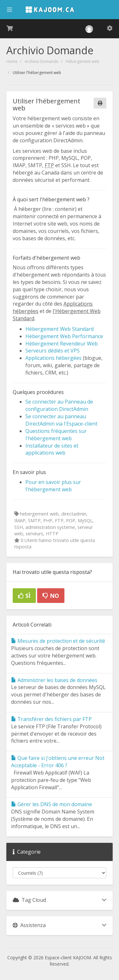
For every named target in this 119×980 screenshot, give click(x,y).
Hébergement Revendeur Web (62, 344)
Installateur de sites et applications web (52, 449)
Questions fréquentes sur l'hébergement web (56, 435)
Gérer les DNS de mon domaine (52, 804)
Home (12, 61)
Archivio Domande (42, 61)
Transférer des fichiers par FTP (51, 719)
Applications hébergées (53, 358)
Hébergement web (83, 61)
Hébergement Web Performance (64, 336)
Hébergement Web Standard (60, 329)
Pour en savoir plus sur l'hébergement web (53, 486)
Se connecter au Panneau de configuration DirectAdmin (59, 405)
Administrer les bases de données (54, 680)
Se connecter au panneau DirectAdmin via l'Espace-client (61, 420)
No (51, 596)
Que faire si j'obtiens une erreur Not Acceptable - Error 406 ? (58, 762)
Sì (24, 596)
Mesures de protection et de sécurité (58, 641)
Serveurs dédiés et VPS (53, 351)
